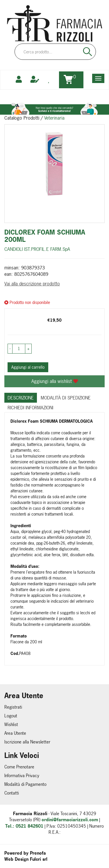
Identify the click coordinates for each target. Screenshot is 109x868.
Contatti (12, 793)
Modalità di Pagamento (25, 784)
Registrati (13, 707)
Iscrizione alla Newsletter (27, 742)
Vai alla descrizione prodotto (32, 284)
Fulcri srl (39, 859)
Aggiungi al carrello (28, 367)
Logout (11, 716)
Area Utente (15, 733)
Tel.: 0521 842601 (24, 826)
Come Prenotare (19, 767)
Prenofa (38, 853)
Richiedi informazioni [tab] (30, 408)
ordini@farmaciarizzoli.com (70, 820)
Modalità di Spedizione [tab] (66, 398)
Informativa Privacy (22, 776)
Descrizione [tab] (21, 398)
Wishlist (11, 724)
